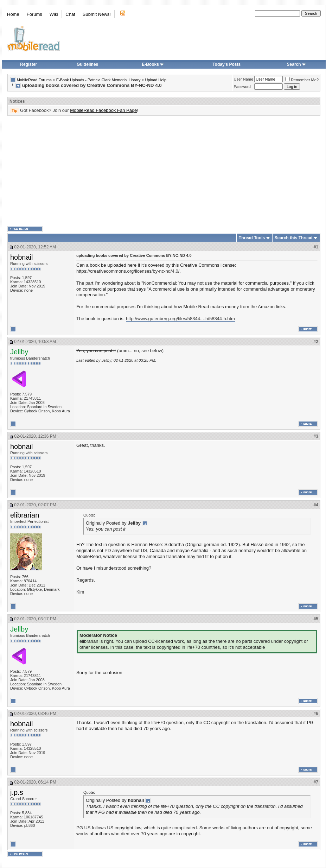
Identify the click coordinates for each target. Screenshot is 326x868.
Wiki (54, 14)
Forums (34, 14)
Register (28, 64)
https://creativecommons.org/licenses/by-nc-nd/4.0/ (128, 271)
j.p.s (17, 792)
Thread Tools (252, 238)
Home (13, 14)
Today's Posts (226, 64)
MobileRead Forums (34, 80)
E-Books (153, 64)
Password (242, 87)
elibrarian (25, 515)
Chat (70, 14)
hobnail (22, 257)
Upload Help (156, 80)
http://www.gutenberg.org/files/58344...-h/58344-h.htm (180, 319)
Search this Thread (294, 238)
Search (296, 64)
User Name (244, 79)
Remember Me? (302, 80)
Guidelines (87, 64)
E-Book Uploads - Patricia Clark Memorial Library (98, 80)
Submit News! (97, 14)
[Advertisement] (150, 171)
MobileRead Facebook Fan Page (103, 110)
